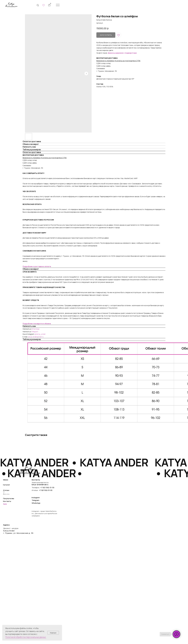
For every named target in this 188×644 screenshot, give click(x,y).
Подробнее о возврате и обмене (37, 324)
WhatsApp (35, 329)
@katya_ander (40, 334)
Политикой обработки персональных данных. (26, 637)
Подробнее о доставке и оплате (37, 266)
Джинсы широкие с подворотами (122, 53)
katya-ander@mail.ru (36, 337)
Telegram (35, 332)
